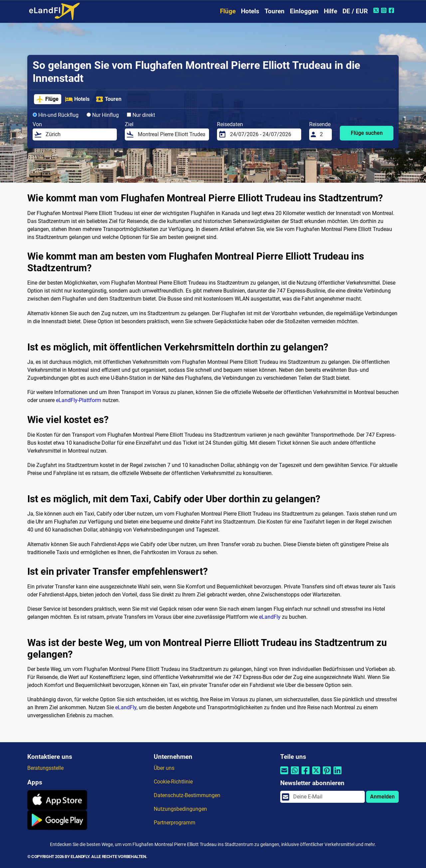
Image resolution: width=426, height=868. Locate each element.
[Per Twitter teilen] (316, 774)
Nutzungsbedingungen (180, 809)
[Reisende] (324, 134)
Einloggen (304, 11)
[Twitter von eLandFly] (377, 10)
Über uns (164, 768)
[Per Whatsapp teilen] (295, 774)
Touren (275, 11)
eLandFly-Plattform (79, 400)
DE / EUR (355, 11)
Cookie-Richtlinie (173, 782)
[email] (327, 797)
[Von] (79, 134)
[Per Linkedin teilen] (337, 774)
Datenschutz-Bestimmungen (187, 795)
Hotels (250, 11)
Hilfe (330, 11)
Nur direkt (141, 115)
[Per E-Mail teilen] (284, 774)
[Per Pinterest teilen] (327, 774)
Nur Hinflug (103, 115)
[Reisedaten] (264, 134)
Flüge (228, 11)
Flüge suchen (367, 133)
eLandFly (270, 617)
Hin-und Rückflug (56, 115)
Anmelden (382, 797)
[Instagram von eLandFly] (385, 10)
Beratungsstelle (45, 768)
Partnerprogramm (175, 823)
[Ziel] (171, 134)
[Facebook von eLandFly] (392, 10)
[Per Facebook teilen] (306, 774)
